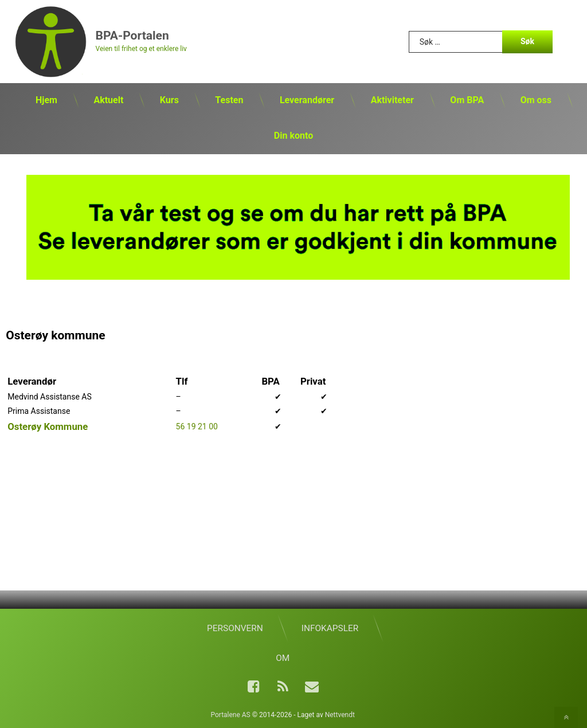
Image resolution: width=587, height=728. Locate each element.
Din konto (293, 136)
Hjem (46, 100)
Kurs (169, 100)
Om (283, 658)
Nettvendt (340, 715)
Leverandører (307, 100)
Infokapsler (330, 628)
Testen (229, 100)
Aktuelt (108, 100)
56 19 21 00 (197, 426)
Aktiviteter (392, 100)
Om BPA (467, 100)
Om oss (536, 100)
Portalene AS (230, 715)
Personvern (235, 628)
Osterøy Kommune (48, 426)
